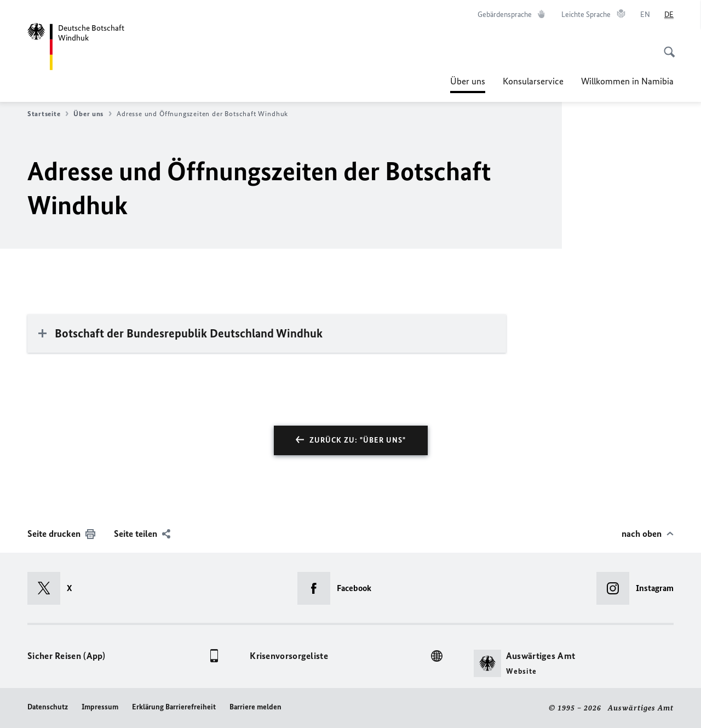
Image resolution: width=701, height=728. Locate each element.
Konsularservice (533, 81)
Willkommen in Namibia (627, 81)
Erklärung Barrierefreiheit (174, 707)
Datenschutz (48, 707)
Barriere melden (255, 707)
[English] (645, 15)
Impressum (100, 707)
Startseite (48, 114)
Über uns (468, 81)
